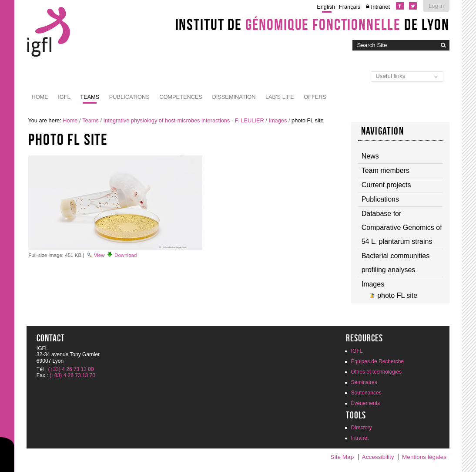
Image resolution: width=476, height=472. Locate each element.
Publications (129, 97)
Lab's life (280, 97)
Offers (315, 97)
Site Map (342, 457)
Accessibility (378, 457)
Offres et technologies (377, 372)
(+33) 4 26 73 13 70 (72, 375)
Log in (436, 6)
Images (278, 120)
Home (40, 97)
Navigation (382, 131)
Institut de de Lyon (312, 24)
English (326, 7)
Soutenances (366, 393)
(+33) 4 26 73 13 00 (71, 369)
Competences (181, 97)
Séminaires (364, 382)
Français (350, 7)
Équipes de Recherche (377, 361)
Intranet (380, 7)
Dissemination (234, 97)
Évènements (366, 403)
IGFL (64, 97)
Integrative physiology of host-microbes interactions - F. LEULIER (184, 120)
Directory (362, 428)
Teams (90, 97)
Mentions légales (424, 457)
